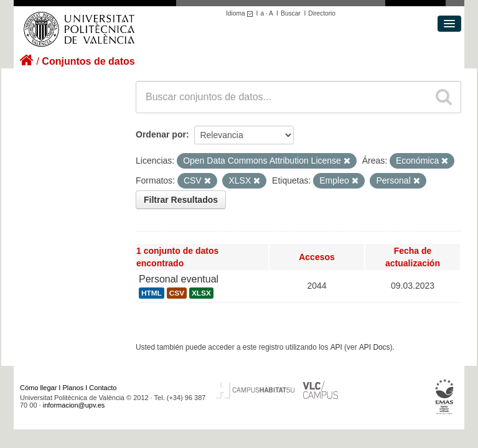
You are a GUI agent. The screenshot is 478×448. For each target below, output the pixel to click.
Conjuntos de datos (88, 61)
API (336, 347)
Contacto (103, 388)
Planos (73, 388)
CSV (177, 293)
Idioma (241, 13)
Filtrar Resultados (181, 200)
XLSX (201, 293)
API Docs (375, 347)
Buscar (291, 13)
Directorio (322, 13)
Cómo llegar (38, 388)
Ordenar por (161, 134)
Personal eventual (179, 279)
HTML (152, 293)
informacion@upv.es (74, 405)
